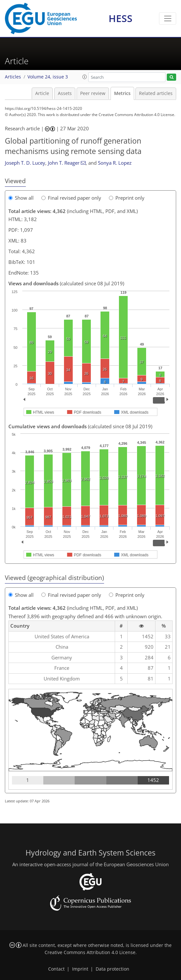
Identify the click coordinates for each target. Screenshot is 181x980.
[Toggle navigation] (168, 18)
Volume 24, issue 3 (48, 77)
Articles (13, 77)
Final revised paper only (71, 198)
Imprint (80, 969)
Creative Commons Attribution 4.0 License (90, 952)
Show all (21, 198)
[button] (85, 77)
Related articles (156, 93)
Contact (56, 969)
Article (42, 93)
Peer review (93, 93)
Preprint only (127, 198)
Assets (65, 93)
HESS (121, 18)
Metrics (122, 93)
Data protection (112, 969)
